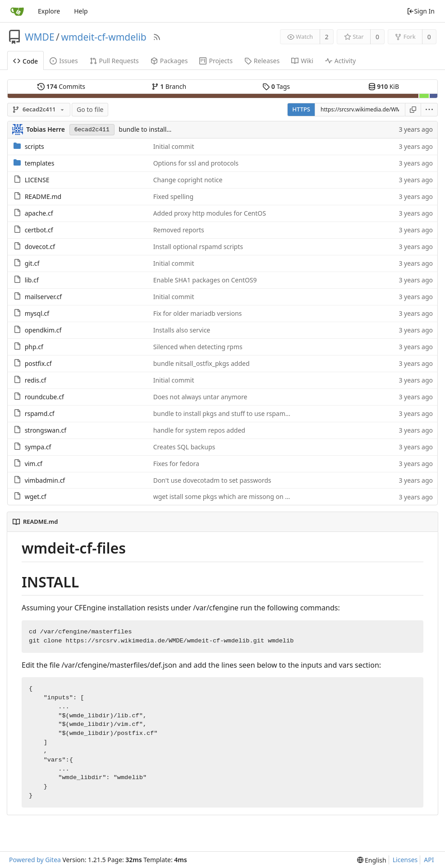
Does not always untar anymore (200, 397)
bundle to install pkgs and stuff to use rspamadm (226, 413)
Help (81, 11)
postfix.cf (38, 363)
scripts (34, 146)
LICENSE (37, 180)
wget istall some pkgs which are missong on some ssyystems (243, 496)
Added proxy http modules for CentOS (210, 213)
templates (40, 163)
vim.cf (34, 464)
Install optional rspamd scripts (198, 247)
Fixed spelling (173, 196)
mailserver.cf (43, 297)
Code (25, 61)
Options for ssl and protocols (196, 163)
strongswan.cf (46, 430)
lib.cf (32, 280)
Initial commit (174, 146)
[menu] (429, 110)
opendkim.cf (43, 330)
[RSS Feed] (157, 37)
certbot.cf (39, 230)
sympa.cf (38, 447)
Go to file (90, 109)
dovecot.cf (40, 247)
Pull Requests (114, 61)
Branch (169, 86)
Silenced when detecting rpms (198, 347)
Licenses (405, 860)
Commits (61, 86)
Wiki (302, 61)
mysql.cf (37, 313)
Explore (49, 11)
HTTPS (301, 109)
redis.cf (36, 380)
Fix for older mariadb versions (198, 313)
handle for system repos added (199, 430)
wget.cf (36, 496)
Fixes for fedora (176, 464)
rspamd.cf (40, 413)
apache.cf (39, 213)
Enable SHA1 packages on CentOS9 (205, 280)
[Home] (17, 11)
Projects (216, 61)
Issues (64, 61)
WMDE (40, 37)
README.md (43, 196)
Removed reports (179, 230)
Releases (262, 61)
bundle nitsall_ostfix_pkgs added (202, 363)
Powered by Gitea (35, 860)
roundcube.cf (44, 397)
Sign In (421, 11)
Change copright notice (188, 180)
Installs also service (182, 330)
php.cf (34, 347)
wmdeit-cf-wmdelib (103, 37)
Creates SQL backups (184, 447)
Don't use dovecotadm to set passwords (212, 480)
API (429, 860)
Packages (169, 61)
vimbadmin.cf (45, 480)
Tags (276, 86)
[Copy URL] (413, 110)
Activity (340, 61)
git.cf (32, 263)
